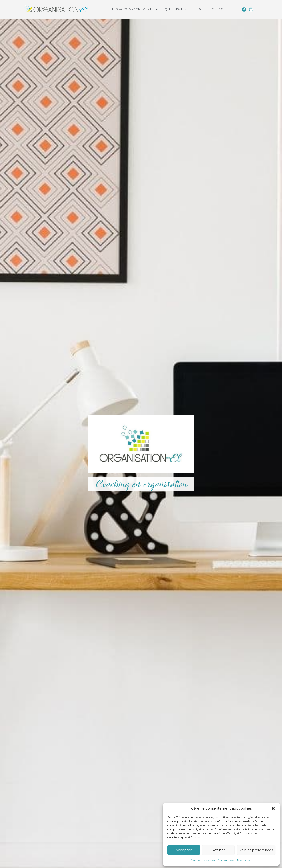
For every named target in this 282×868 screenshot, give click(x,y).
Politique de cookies (202, 860)
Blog (198, 9)
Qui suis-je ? (176, 9)
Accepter (184, 850)
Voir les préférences (256, 850)
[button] (273, 808)
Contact (217, 9)
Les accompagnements (135, 9)
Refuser (218, 850)
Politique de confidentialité (234, 860)
